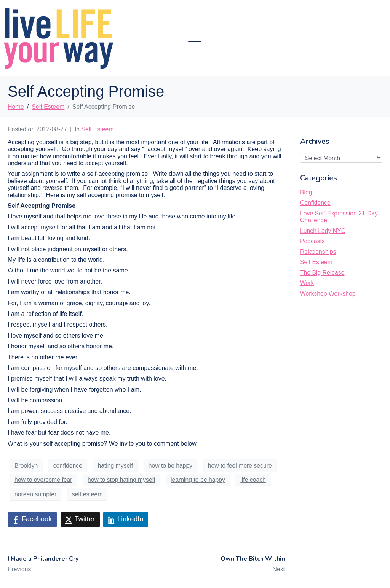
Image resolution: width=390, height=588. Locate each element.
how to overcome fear (43, 480)
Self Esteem (98, 129)
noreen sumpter (35, 494)
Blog (306, 192)
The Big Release (322, 273)
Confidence (315, 203)
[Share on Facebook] (32, 519)
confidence (68, 466)
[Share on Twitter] (80, 519)
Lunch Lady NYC (323, 231)
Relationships (318, 252)
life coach (253, 480)
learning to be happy (198, 480)
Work (307, 283)
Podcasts (312, 241)
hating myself (115, 466)
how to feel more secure (240, 466)
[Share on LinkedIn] (126, 519)
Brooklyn (26, 466)
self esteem (87, 494)
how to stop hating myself (121, 480)
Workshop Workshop (328, 294)
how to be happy (171, 466)
